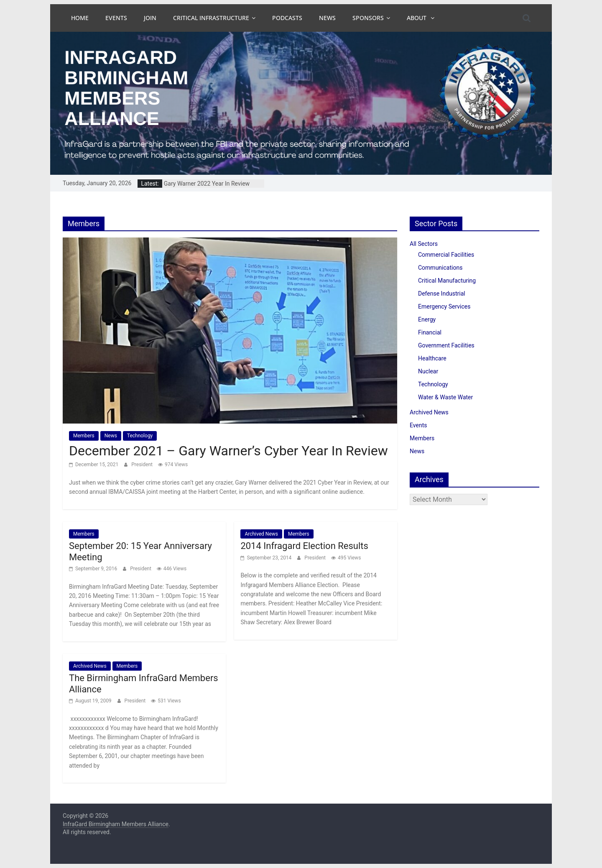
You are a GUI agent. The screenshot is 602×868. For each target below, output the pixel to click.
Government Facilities (446, 345)
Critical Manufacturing (447, 281)
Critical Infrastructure (211, 18)
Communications (440, 268)
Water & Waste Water (445, 397)
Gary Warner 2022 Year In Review (207, 184)
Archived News (261, 534)
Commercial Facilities (446, 255)
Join (150, 18)
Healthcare (432, 358)
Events (116, 18)
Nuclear (428, 371)
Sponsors (368, 18)
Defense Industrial (442, 294)
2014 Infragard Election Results (304, 546)
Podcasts (287, 18)
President (143, 465)
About (417, 18)
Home (80, 18)
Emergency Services (444, 306)
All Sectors (424, 244)
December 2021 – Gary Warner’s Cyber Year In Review (228, 451)
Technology (140, 436)
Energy (427, 319)
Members (84, 436)
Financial (430, 332)
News (327, 18)
